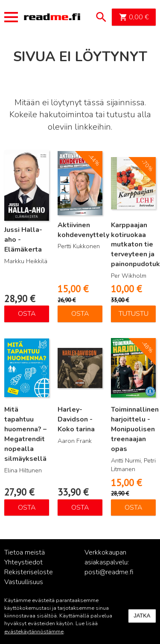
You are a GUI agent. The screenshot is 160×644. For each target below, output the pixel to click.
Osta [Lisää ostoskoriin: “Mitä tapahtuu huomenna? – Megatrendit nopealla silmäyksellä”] (27, 507)
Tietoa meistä (25, 552)
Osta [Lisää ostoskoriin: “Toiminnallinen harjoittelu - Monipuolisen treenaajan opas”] (134, 507)
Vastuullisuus (24, 582)
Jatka (142, 616)
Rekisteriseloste (29, 572)
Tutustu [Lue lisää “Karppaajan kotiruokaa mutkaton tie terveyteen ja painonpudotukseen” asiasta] (134, 314)
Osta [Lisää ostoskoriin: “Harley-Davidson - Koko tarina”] (80, 507)
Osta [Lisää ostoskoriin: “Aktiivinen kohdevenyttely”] (80, 314)
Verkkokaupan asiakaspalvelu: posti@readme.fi (109, 562)
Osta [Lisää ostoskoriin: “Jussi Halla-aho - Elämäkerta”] (27, 314)
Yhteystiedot (23, 562)
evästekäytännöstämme (34, 632)
